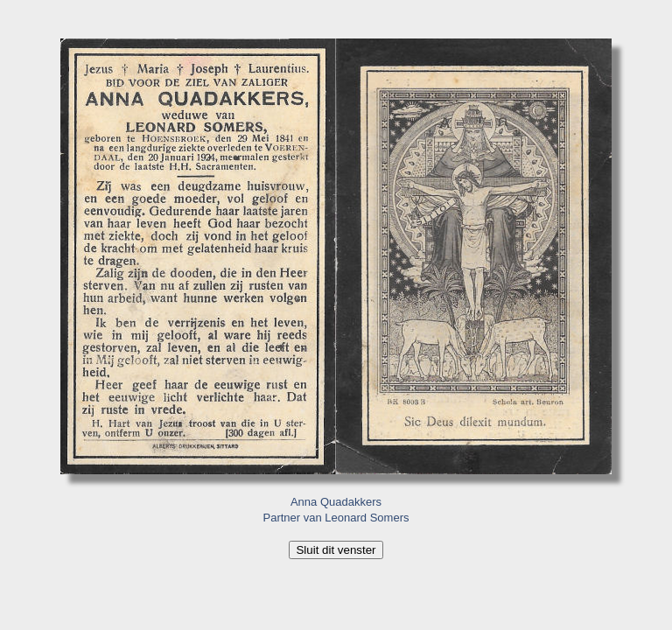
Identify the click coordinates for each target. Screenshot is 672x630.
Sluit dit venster (336, 550)
